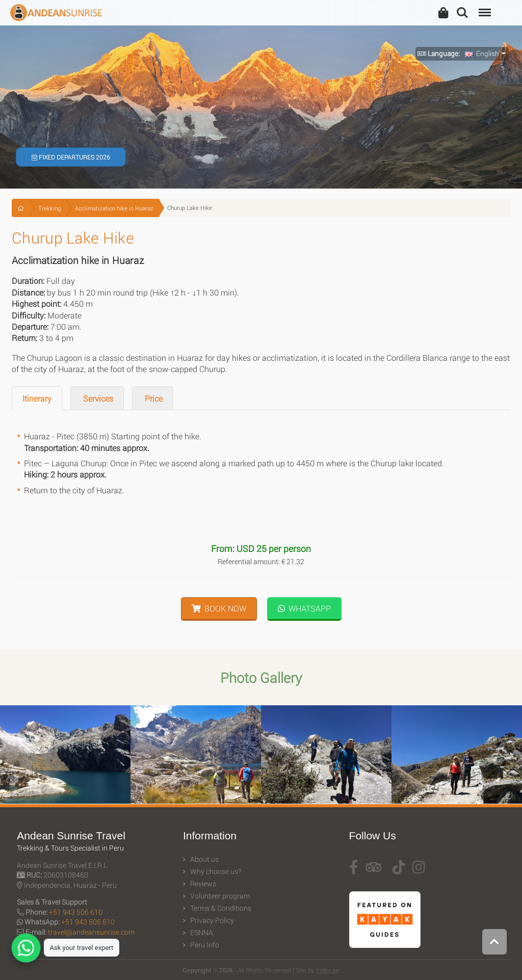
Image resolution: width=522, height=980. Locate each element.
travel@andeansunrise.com (91, 932)
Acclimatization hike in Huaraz (114, 208)
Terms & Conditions (221, 908)
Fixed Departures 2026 (71, 157)
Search (462, 13)
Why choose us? (216, 871)
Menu (484, 7)
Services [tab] (97, 398)
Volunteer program (220, 896)
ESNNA (202, 933)
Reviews (203, 884)
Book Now (219, 608)
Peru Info (205, 945)
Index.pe (328, 970)
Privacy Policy (212, 920)
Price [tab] (153, 398)
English (482, 54)
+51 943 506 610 (76, 912)
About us (204, 859)
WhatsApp (304, 608)
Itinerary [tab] (37, 398)
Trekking (49, 208)
